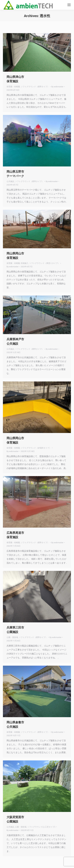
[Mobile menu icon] (69, 5)
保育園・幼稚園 (13, 87)
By (57, 87)
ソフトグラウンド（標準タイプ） (35, 87)
